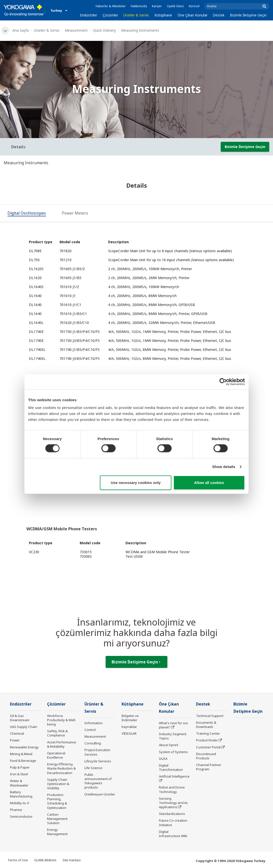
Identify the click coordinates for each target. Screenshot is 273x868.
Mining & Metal (21, 754)
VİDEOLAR (129, 733)
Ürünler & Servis (136, 15)
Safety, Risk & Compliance (57, 733)
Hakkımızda (139, 6)
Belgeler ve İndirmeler (130, 718)
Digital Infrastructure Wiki (173, 834)
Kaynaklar (129, 727)
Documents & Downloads (206, 725)
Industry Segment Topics (173, 736)
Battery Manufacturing (21, 794)
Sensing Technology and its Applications (173, 803)
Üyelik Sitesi (175, 6)
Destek (219, 15)
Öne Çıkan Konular (193, 15)
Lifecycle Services (98, 761)
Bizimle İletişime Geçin (248, 15)
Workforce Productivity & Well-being (62, 720)
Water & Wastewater (19, 783)
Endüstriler (89, 15)
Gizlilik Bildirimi (45, 860)
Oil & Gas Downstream (20, 718)
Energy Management (57, 832)
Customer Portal (208, 747)
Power (15, 740)
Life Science (93, 768)
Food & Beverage (23, 761)
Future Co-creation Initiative (173, 823)
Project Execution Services (97, 752)
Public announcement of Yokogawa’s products (98, 781)
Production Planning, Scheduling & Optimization (57, 801)
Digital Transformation (171, 767)
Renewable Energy (24, 747)
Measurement (76, 30)
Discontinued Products (206, 756)
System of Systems (173, 752)
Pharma (16, 810)
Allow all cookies (209, 483)
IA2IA (163, 759)
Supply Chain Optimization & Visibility (58, 784)
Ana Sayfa (21, 30)
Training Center (208, 733)
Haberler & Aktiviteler (111, 6)
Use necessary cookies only (136, 483)
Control (90, 730)
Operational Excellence (56, 755)
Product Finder (207, 740)
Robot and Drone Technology (172, 789)
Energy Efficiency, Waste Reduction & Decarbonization (61, 768)
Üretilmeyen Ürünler (100, 794)
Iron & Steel (19, 774)
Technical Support (210, 716)
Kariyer (157, 6)
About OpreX (169, 745)
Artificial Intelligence (174, 776)
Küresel (194, 6)
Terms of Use (18, 860)
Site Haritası (72, 860)
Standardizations (172, 814)
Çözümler (110, 15)
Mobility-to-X (20, 803)
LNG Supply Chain (24, 727)
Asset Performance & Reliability (62, 744)
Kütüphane (163, 15)
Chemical (17, 733)
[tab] (27, 214)
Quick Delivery (104, 30)
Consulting (93, 743)
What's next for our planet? (173, 725)
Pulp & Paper (20, 767)
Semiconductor (21, 816)
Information (94, 723)
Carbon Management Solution (57, 819)
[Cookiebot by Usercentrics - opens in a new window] (223, 382)
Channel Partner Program (209, 767)
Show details (224, 467)
